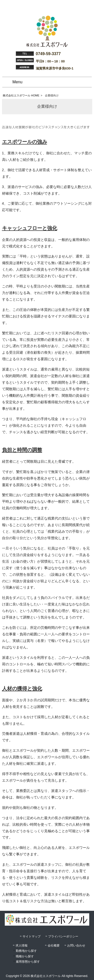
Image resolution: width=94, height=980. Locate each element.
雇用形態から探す (28, 962)
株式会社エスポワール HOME (21, 95)
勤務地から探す (26, 951)
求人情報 (22, 946)
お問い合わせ (76, 946)
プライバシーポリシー (63, 936)
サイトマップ (32, 936)
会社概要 (54, 946)
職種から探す (25, 956)
